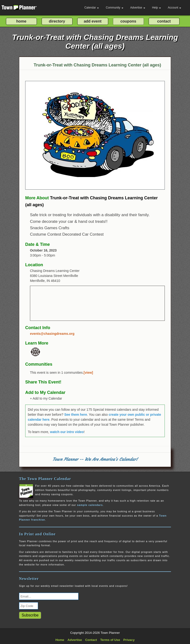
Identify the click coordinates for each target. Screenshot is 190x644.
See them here (76, 415)
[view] (88, 373)
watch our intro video (67, 432)
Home (60, 640)
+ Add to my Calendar (46, 398)
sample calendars (90, 505)
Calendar (92, 8)
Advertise (138, 8)
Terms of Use (110, 640)
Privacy (129, 640)
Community (115, 8)
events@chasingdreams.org (52, 334)
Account (175, 8)
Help (156, 8)
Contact (91, 640)
